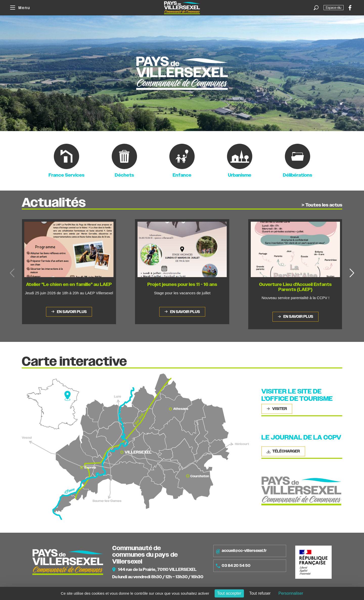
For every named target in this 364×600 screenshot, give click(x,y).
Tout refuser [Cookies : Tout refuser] (260, 593)
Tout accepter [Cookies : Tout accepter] (229, 593)
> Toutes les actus (322, 205)
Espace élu (334, 8)
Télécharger (283, 451)
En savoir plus (71, 312)
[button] (352, 273)
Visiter (279, 409)
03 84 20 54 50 (233, 566)
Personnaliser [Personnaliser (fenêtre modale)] (291, 593)
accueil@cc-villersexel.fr (241, 551)
